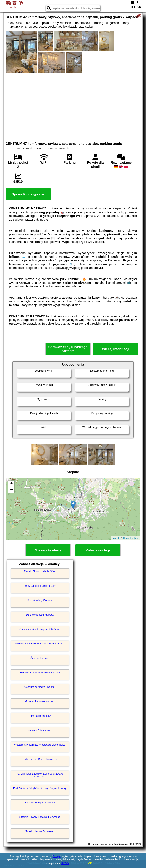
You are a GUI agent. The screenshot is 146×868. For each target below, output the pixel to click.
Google (57, 856)
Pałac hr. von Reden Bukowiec (40, 759)
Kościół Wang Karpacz (40, 600)
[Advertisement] (73, 107)
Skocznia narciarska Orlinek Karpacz (40, 673)
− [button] (11, 490)
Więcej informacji (115, 349)
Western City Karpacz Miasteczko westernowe (40, 745)
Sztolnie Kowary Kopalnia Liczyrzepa (40, 817)
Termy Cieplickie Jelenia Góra (40, 586)
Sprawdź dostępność (28, 194)
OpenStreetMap (131, 538)
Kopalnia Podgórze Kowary (40, 803)
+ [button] (11, 484)
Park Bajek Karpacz (40, 716)
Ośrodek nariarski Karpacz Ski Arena (40, 629)
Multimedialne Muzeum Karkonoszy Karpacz (40, 644)
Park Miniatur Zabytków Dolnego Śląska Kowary (40, 788)
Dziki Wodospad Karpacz (40, 615)
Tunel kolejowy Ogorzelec (40, 831)
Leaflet (115, 538)
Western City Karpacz (40, 730)
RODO (65, 863)
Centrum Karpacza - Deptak (40, 687)
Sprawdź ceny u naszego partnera (68, 349)
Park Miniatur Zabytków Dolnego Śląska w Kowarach (40, 775)
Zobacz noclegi (98, 550)
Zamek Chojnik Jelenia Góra (40, 571)
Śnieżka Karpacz (40, 658)
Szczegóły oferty (48, 550)
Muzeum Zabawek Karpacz (40, 701)
